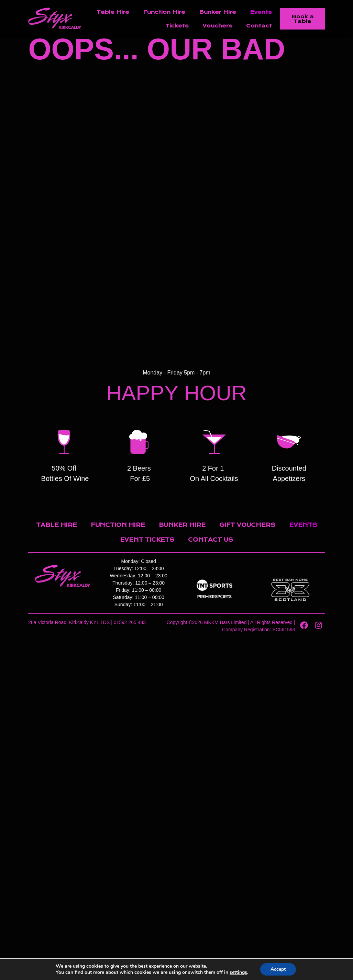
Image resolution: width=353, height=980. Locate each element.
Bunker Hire (218, 12)
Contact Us (211, 540)
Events (261, 12)
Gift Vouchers (247, 525)
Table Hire (113, 12)
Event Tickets (147, 540)
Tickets (177, 26)
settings (238, 972)
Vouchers (217, 26)
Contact (259, 26)
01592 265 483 (130, 622)
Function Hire (164, 12)
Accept (278, 969)
